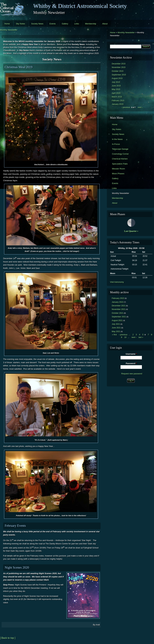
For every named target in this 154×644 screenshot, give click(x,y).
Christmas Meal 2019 (19, 67)
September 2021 (119, 317)
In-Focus (116, 144)
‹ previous (126, 107)
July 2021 (116, 324)
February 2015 (118, 101)
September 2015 (119, 75)
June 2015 (116, 86)
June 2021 (116, 328)
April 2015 (116, 93)
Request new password (132, 374)
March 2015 (117, 97)
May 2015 (116, 89)
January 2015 (118, 104)
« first (114, 335)
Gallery (65, 24)
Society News (37, 24)
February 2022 (118, 298)
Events (53, 24)
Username (131, 354)
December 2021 (119, 306)
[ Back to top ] (8, 638)
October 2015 (118, 71)
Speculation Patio (120, 164)
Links (77, 24)
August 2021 (117, 321)
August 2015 (117, 78)
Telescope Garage (120, 149)
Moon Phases (118, 174)
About (105, 24)
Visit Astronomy (117, 282)
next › (140, 107)
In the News (117, 139)
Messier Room (119, 169)
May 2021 (116, 332)
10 (125, 337)
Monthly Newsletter (9, 30)
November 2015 (119, 67)
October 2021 (118, 313)
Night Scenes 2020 (17, 567)
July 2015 (116, 82)
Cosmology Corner (120, 154)
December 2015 (119, 64)
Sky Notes (20, 24)
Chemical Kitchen (120, 159)
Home (7, 24)
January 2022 (118, 302)
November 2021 (119, 309)
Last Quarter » (131, 231)
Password (131, 363)
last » (141, 337)
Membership (91, 24)
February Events (15, 526)
